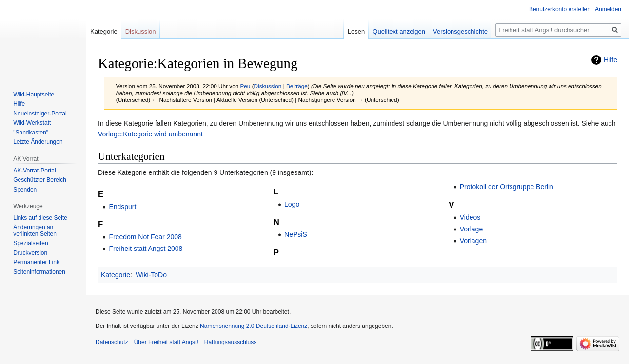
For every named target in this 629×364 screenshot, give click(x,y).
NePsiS (296, 234)
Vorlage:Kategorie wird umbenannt (150, 134)
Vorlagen (473, 241)
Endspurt (122, 207)
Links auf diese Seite (40, 218)
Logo (292, 204)
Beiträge (297, 86)
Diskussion (268, 86)
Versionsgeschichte (460, 31)
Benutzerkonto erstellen (560, 9)
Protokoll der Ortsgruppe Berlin (507, 187)
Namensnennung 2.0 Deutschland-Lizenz (254, 326)
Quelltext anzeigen (399, 31)
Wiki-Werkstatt (32, 123)
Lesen (356, 31)
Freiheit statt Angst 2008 (146, 249)
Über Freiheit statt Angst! (166, 342)
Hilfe (610, 60)
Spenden (25, 190)
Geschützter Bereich (40, 180)
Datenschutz (112, 342)
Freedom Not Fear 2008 (145, 237)
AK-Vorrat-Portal (34, 171)
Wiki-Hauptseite (34, 95)
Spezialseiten (30, 243)
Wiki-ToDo (151, 275)
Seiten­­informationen (39, 272)
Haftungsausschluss (230, 342)
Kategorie (116, 275)
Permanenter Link (36, 262)
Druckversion (30, 253)
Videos (470, 217)
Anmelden (608, 9)
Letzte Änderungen (38, 142)
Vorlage (471, 229)
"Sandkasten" (31, 133)
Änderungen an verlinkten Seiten (35, 230)
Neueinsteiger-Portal (40, 114)
